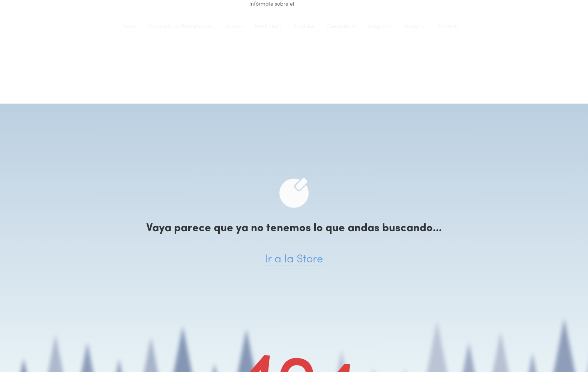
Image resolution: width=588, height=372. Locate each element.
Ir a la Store (294, 260)
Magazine (380, 27)
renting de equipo (317, 4)
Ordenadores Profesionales (180, 27)
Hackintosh (268, 27)
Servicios (304, 27)
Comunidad (341, 27)
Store (129, 27)
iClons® (101, 27)
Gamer (234, 27)
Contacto (449, 27)
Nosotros (415, 27)
